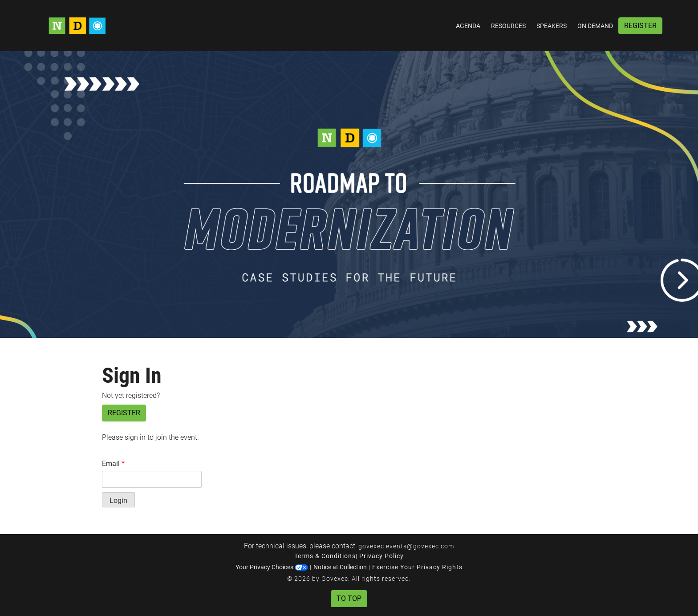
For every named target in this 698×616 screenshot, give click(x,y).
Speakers (552, 26)
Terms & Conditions (325, 556)
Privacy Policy (381, 556)
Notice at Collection (340, 567)
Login (118, 500)
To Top (349, 598)
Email (113, 464)
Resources (508, 26)
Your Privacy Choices (272, 567)
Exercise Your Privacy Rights (417, 567)
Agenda (468, 26)
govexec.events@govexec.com (406, 546)
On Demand (595, 26)
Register (640, 26)
